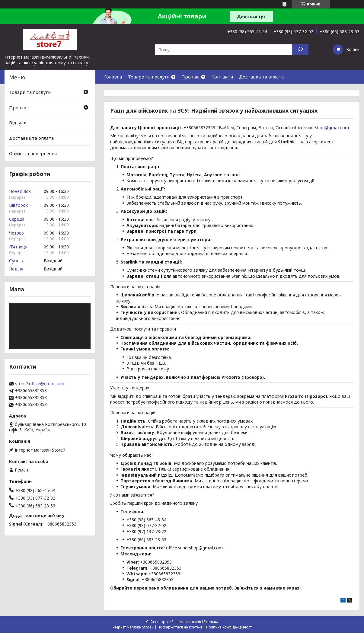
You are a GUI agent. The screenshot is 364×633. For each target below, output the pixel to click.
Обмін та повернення (33, 153)
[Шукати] (300, 50)
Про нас (190, 77)
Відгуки (18, 123)
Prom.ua (211, 622)
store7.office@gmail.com (40, 384)
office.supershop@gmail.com (321, 128)
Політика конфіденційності (229, 627)
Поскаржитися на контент (180, 627)
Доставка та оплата (261, 77)
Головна (113, 77)
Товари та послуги (149, 77)
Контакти (222, 77)
